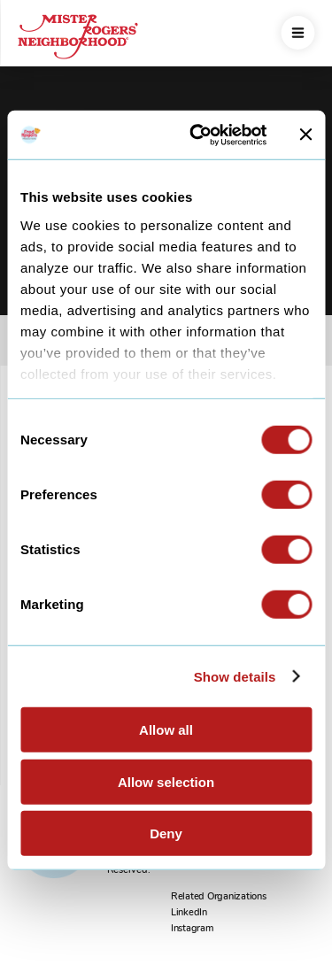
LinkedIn (189, 912)
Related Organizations (219, 896)
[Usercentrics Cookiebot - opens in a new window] (198, 135)
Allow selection (166, 781)
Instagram (192, 928)
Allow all (166, 730)
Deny (166, 833)
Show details (235, 676)
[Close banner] (305, 135)
